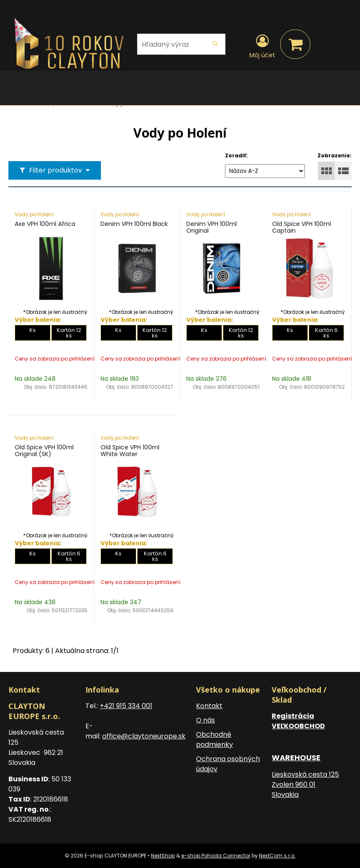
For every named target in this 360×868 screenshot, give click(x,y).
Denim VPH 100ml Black (134, 224)
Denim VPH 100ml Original (212, 227)
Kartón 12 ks (69, 333)
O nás (205, 720)
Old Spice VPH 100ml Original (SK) (44, 451)
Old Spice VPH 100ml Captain (302, 227)
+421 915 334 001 (126, 706)
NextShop (163, 856)
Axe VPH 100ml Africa (45, 224)
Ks (33, 330)
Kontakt (209, 706)
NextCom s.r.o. (277, 856)
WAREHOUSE (296, 758)
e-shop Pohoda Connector (216, 856)
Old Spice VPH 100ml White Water (130, 451)
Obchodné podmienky (214, 739)
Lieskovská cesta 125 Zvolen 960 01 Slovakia (305, 784)
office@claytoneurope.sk (144, 736)
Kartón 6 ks (326, 333)
